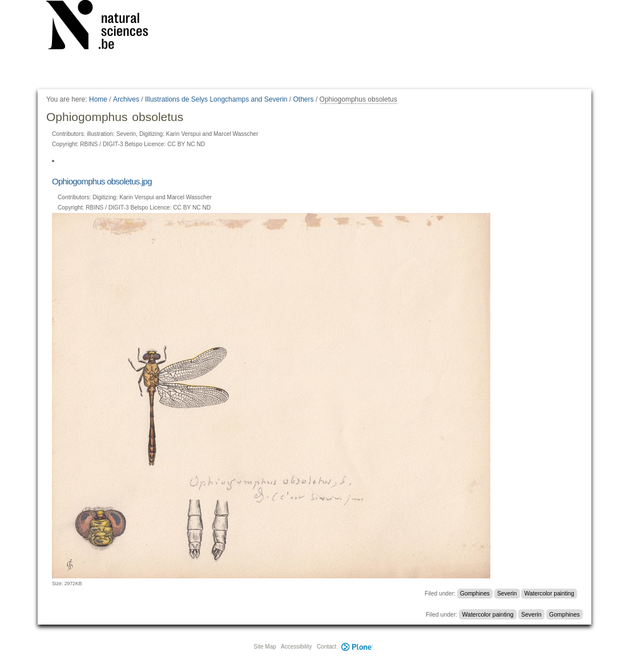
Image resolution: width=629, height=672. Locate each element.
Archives (126, 99)
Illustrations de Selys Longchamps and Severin (216, 99)
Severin (507, 593)
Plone (357, 647)
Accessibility (296, 647)
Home (98, 99)
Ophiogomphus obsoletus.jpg (102, 181)
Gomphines (475, 593)
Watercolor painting (549, 593)
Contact (326, 647)
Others (304, 99)
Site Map (265, 647)
